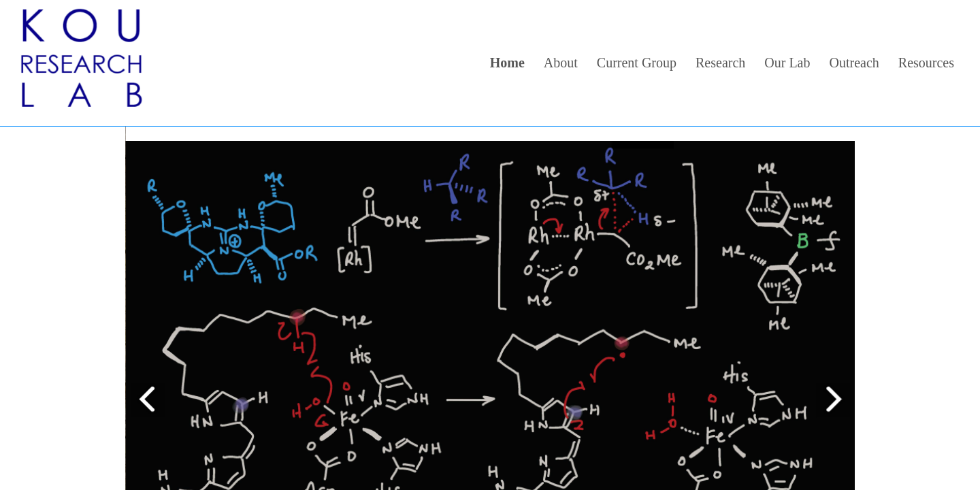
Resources (926, 63)
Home (507, 63)
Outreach (854, 63)
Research (720, 63)
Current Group (637, 63)
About (561, 63)
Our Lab (787, 63)
